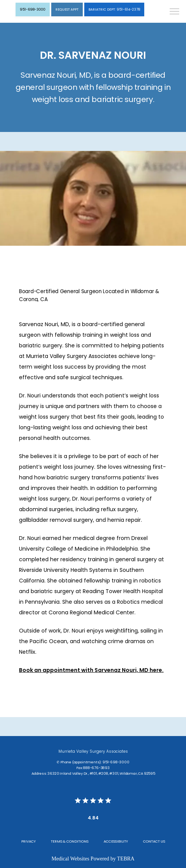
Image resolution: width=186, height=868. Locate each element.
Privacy (28, 841)
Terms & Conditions (70, 841)
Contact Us (154, 841)
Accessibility (116, 841)
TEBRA (126, 859)
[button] (175, 12)
